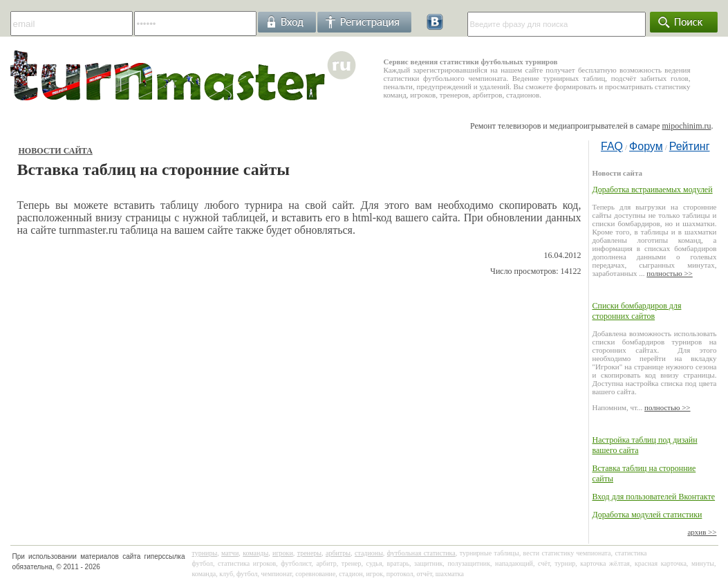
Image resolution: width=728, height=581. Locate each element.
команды (255, 553)
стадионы (369, 553)
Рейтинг (690, 146)
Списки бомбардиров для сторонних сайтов (637, 311)
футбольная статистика (421, 553)
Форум (646, 146)
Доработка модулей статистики (647, 515)
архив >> (702, 532)
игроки (283, 553)
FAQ (612, 146)
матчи (230, 553)
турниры (205, 553)
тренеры (309, 553)
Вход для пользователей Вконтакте (654, 497)
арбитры (338, 553)
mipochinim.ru (687, 126)
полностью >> (669, 273)
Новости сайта (56, 151)
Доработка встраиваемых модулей (653, 190)
